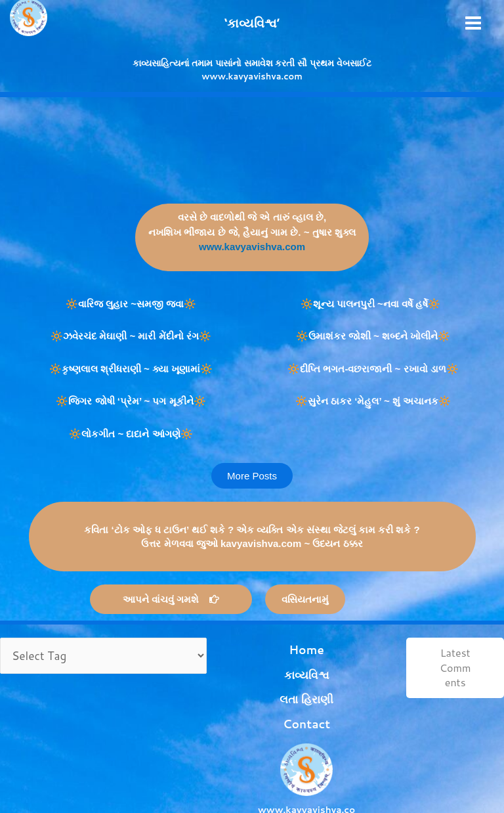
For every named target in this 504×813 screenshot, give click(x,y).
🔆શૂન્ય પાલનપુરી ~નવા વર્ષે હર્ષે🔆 (373, 304)
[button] (252, 476)
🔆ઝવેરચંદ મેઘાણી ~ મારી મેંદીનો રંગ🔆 (131, 336)
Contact (278, 689)
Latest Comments (446, 667)
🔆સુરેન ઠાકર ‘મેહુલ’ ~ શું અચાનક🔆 (373, 401)
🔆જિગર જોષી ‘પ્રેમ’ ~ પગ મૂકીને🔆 (131, 401)
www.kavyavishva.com (252, 247)
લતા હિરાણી (278, 674)
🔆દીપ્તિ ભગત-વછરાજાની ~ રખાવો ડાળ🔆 (373, 369)
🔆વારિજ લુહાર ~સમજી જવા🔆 (131, 304)
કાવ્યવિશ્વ (279, 660)
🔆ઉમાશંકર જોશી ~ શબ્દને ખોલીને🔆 (373, 336)
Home (279, 645)
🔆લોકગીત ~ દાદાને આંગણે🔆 (131, 434)
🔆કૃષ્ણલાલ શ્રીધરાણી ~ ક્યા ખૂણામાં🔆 (131, 369)
